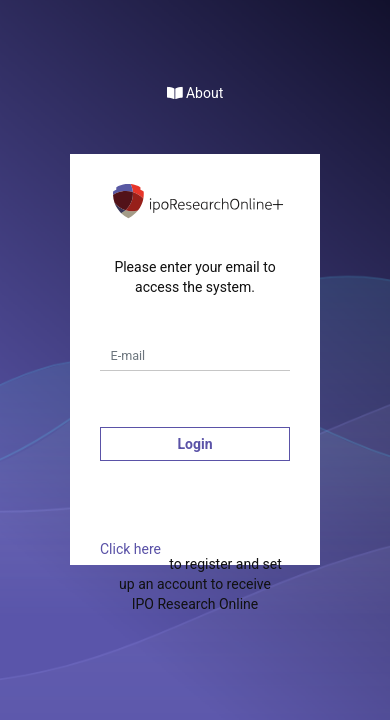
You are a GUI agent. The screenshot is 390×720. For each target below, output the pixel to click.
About (195, 93)
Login (194, 444)
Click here (130, 549)
